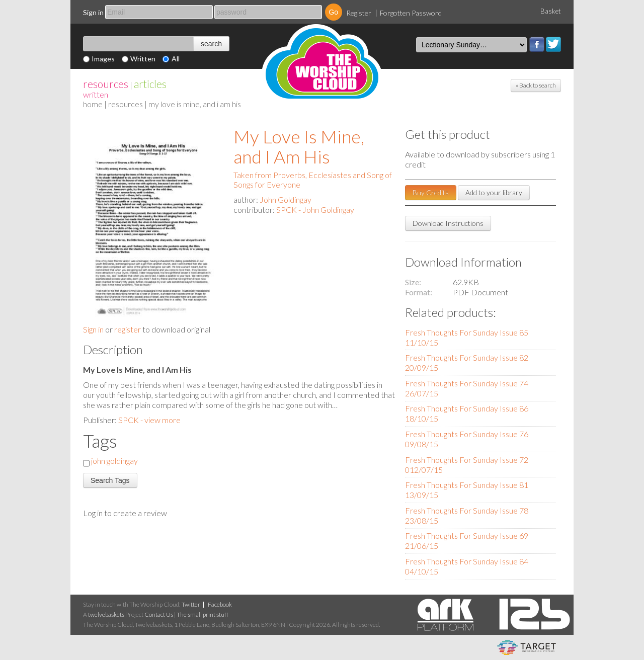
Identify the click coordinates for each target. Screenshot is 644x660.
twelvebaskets (106, 614)
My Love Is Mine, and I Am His (299, 146)
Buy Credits (431, 192)
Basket (551, 11)
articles (150, 84)
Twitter (553, 44)
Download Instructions (448, 223)
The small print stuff (203, 614)
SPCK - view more (149, 420)
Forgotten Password (411, 13)
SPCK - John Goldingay (315, 210)
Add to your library (494, 192)
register (128, 329)
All (176, 59)
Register (359, 13)
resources (106, 84)
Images (103, 59)
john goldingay (114, 461)
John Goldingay (286, 199)
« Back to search (536, 85)
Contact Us (159, 614)
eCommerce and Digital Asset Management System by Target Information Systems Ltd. (527, 647)
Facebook (537, 44)
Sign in (93, 12)
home (93, 104)
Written (143, 59)
